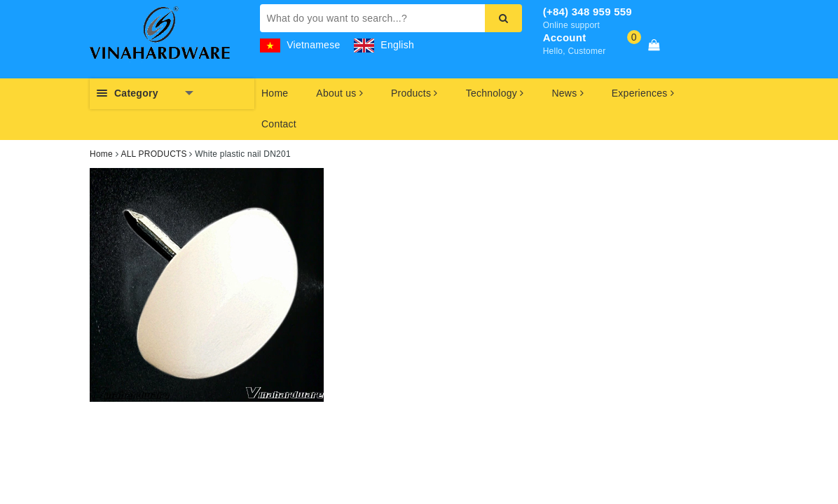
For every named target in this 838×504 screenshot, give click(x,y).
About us (339, 93)
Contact (279, 124)
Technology (495, 93)
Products (414, 93)
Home (275, 93)
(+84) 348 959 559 (588, 12)
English (384, 45)
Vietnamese (300, 45)
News (567, 93)
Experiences (643, 93)
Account (565, 37)
